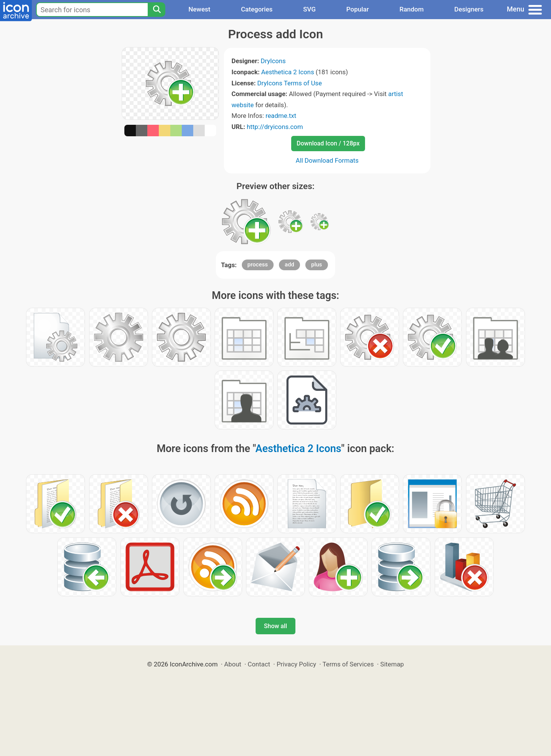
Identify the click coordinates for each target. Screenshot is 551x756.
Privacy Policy (296, 664)
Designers (469, 9)
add (289, 265)
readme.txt (281, 116)
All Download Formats (327, 160)
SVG (309, 9)
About (233, 664)
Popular (358, 9)
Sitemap (392, 664)
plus (316, 265)
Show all (275, 626)
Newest (199, 9)
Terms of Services (348, 664)
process (258, 265)
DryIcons (273, 61)
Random (412, 9)
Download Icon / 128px (328, 143)
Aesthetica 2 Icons (288, 72)
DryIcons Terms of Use (289, 83)
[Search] (156, 10)
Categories (257, 9)
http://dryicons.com (275, 127)
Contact (259, 664)
